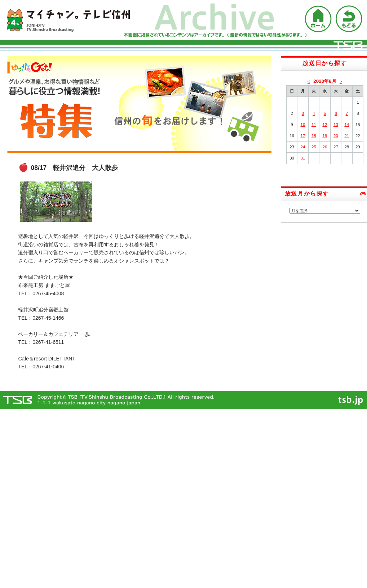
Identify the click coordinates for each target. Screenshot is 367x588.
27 (336, 147)
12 (325, 125)
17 (303, 136)
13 (336, 125)
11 (314, 125)
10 (303, 125)
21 (347, 136)
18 (314, 136)
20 (336, 136)
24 (303, 147)
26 (325, 147)
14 (347, 125)
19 (325, 136)
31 (303, 158)
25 (314, 147)
